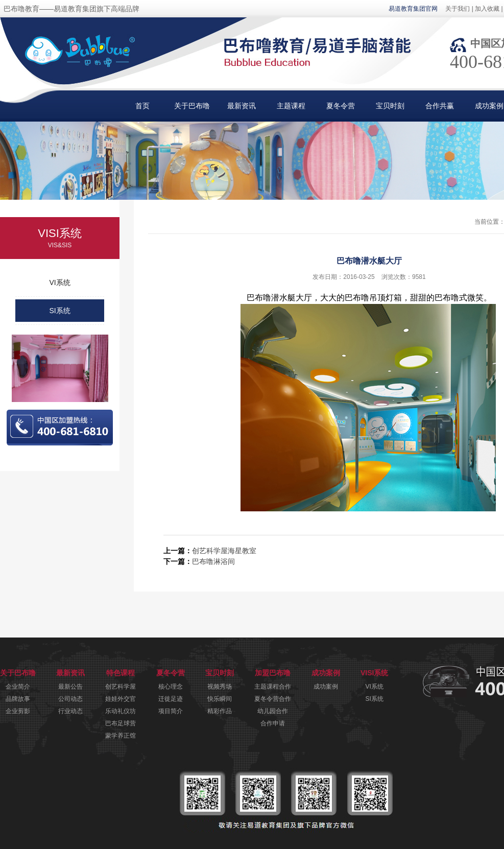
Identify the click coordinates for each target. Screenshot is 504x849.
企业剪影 (18, 711)
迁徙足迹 (171, 699)
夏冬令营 (341, 106)
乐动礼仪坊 (121, 711)
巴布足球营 (121, 723)
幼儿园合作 (273, 711)
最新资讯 (242, 106)
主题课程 (291, 106)
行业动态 (70, 711)
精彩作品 (220, 711)
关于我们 (458, 9)
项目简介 (171, 711)
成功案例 (326, 687)
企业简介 (18, 687)
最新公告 (70, 687)
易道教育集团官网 (413, 9)
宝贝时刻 (390, 106)
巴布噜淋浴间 (213, 561)
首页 (142, 106)
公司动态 (70, 699)
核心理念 (171, 687)
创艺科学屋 (121, 687)
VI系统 (59, 282)
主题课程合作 (273, 687)
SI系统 (59, 311)
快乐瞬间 (220, 699)
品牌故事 (18, 699)
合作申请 (273, 723)
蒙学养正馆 (121, 736)
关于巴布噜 (192, 106)
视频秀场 (220, 687)
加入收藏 (487, 9)
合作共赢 (440, 106)
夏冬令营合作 (273, 699)
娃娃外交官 (121, 699)
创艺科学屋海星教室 (224, 551)
